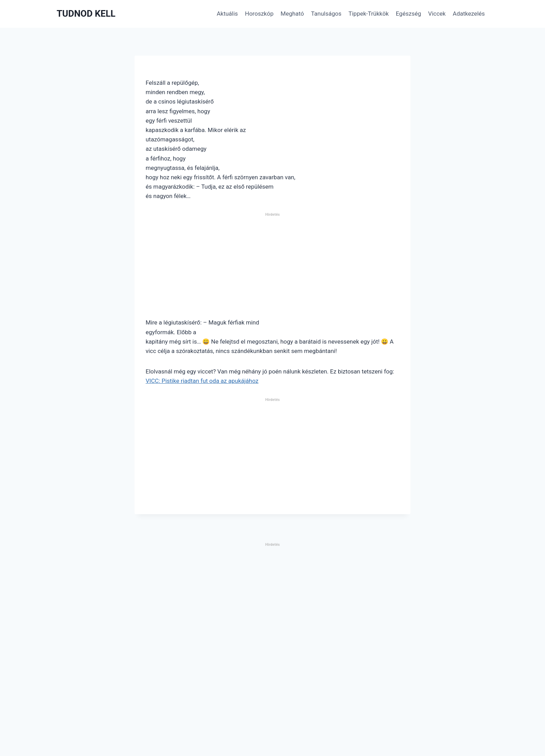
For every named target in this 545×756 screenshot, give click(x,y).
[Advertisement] (272, 268)
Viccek (437, 14)
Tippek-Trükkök (369, 14)
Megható (292, 14)
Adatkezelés (469, 14)
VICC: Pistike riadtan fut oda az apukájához (202, 381)
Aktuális (227, 14)
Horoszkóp (259, 14)
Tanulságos (326, 14)
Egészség (409, 14)
